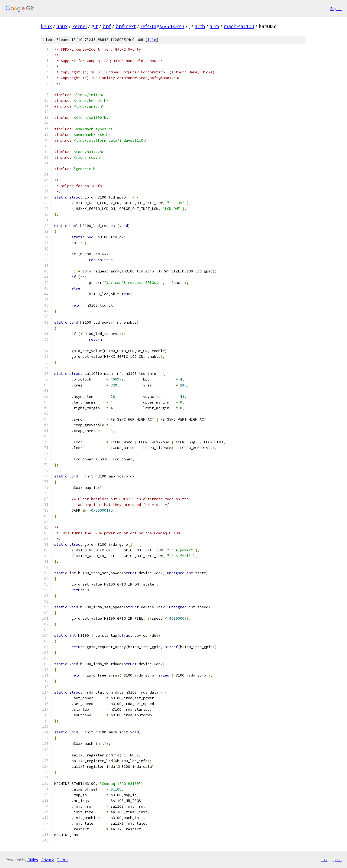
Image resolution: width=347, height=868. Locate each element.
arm (214, 26)
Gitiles (33, 860)
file (152, 40)
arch (200, 26)
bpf (107, 26)
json (337, 860)
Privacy (47, 860)
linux (46, 26)
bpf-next (126, 26)
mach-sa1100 (239, 26)
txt (324, 860)
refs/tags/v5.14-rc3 (162, 26)
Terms (63, 860)
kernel (79, 26)
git (95, 26)
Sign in (336, 9)
